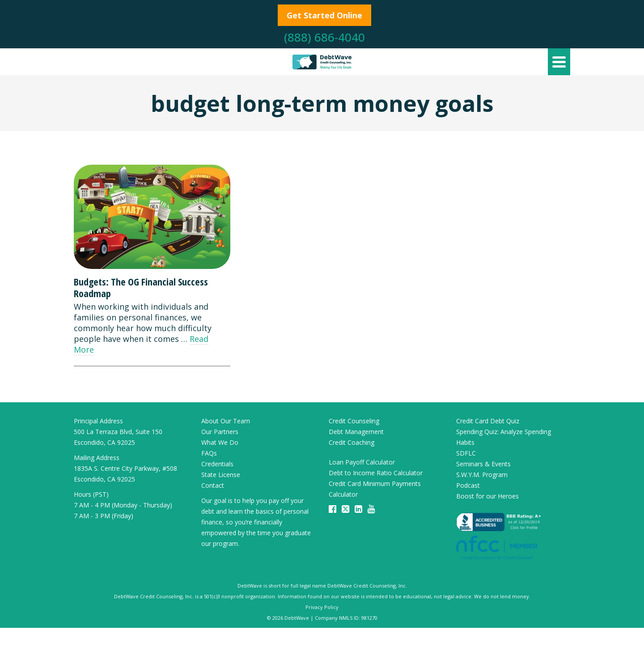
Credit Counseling (354, 421)
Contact (213, 485)
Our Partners (220, 432)
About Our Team (226, 421)
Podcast (468, 485)
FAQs (209, 453)
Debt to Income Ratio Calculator (376, 473)
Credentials (217, 464)
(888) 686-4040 (324, 37)
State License (221, 475)
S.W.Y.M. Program (482, 475)
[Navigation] (559, 62)
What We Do (220, 442)
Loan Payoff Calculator (362, 462)
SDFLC (466, 453)
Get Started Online (324, 15)
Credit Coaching (352, 442)
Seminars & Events (483, 464)
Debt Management (356, 432)
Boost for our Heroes (487, 496)
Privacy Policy (322, 607)
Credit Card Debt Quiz (488, 421)
